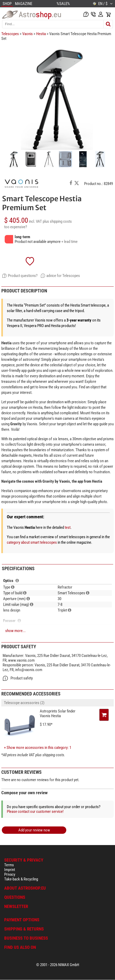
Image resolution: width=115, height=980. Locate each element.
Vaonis (28, 34)
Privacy (10, 874)
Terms (9, 865)
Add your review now (34, 830)
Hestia (41, 34)
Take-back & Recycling (21, 879)
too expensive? (16, 227)
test (68, 527)
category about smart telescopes (32, 542)
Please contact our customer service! (35, 812)
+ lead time (69, 242)
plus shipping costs (57, 221)
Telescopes (10, 34)
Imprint (10, 870)
